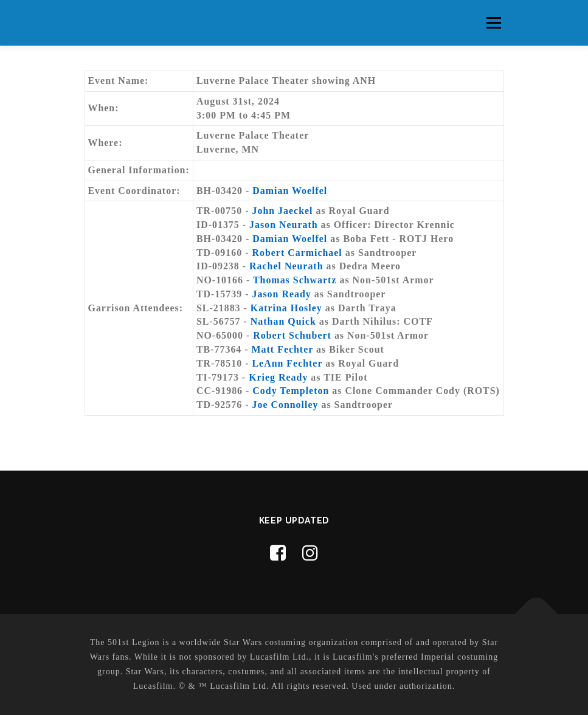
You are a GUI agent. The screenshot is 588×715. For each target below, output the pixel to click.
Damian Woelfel (290, 191)
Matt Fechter (282, 349)
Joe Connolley (285, 405)
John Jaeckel (282, 211)
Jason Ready (281, 294)
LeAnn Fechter (287, 363)
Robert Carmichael (297, 253)
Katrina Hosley (286, 308)
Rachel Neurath (286, 266)
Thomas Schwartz (295, 280)
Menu (493, 23)
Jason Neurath (284, 225)
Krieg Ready (278, 377)
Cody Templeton (291, 391)
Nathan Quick (283, 321)
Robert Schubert (294, 335)
